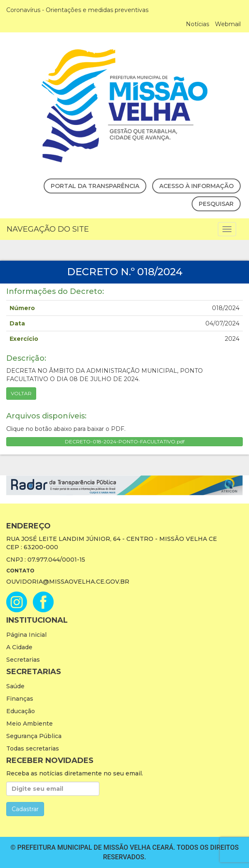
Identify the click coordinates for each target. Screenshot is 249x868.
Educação (21, 711)
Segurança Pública (34, 736)
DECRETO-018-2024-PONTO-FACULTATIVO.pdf (125, 441)
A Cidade (19, 647)
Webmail (228, 24)
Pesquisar (216, 204)
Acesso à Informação (196, 186)
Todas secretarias (33, 748)
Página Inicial (26, 635)
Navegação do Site (48, 229)
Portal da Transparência (95, 186)
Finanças (20, 699)
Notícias (197, 24)
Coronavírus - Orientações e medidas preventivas (77, 10)
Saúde (15, 686)
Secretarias (23, 660)
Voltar (21, 393)
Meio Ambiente (30, 724)
